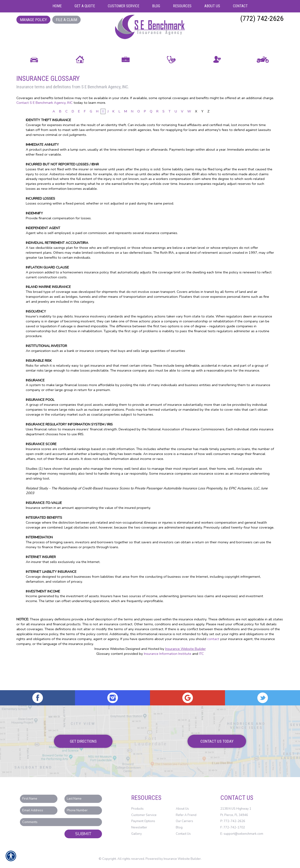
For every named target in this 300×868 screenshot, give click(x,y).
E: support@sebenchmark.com (242, 834)
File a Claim (66, 20)
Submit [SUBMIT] (83, 834)
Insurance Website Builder (186, 677)
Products (137, 809)
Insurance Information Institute (168, 682)
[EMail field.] (39, 811)
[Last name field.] (83, 799)
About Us (182, 809)
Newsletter (139, 828)
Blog (179, 828)
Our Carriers (184, 821)
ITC (201, 682)
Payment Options (143, 821)
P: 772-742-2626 (233, 821)
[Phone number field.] (83, 811)
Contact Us (183, 834)
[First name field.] (39, 799)
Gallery (137, 834)
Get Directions (83, 741)
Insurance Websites (110, 677)
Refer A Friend (186, 815)
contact (213, 667)
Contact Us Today (217, 741)
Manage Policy (33, 20)
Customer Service (144, 815)
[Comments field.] (61, 822)
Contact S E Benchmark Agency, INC (45, 131)
